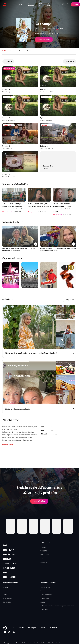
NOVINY (6, 587)
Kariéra (43, 602)
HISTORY (44, 562)
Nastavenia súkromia (33, 643)
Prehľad (5, 51)
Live (12, 4)
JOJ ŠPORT (9, 554)
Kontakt (58, 643)
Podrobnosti (21, 51)
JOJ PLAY (8, 550)
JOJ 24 (40, 4)
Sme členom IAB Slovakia (47, 643)
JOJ (5, 545)
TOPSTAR (44, 551)
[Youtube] (14, 632)
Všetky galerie (69, 300)
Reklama (43, 591)
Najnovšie (70, 61)
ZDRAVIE (44, 558)
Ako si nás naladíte (46, 595)
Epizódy (12, 51)
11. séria (8, 61)
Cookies (24, 643)
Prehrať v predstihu (44, 40)
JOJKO (7, 559)
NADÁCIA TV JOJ (13, 563)
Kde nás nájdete (45, 598)
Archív (21, 4)
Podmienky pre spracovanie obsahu (11, 643)
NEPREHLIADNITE (48, 582)
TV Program (31, 4)
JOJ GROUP (10, 577)
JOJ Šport (49, 4)
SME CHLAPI (45, 555)
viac (58, 34)
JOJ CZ (7, 572)
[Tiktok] (18, 632)
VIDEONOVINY (8, 598)
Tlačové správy (45, 587)
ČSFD (38, 29)
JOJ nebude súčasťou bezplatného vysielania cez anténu (58, 606)
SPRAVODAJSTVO (10, 582)
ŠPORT (5, 595)
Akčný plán (44, 609)
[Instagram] (9, 632)
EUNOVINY (7, 602)
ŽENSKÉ (43, 547)
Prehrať (39, 501)
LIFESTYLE (45, 542)
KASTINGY (9, 568)
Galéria (29, 51)
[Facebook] (5, 632)
